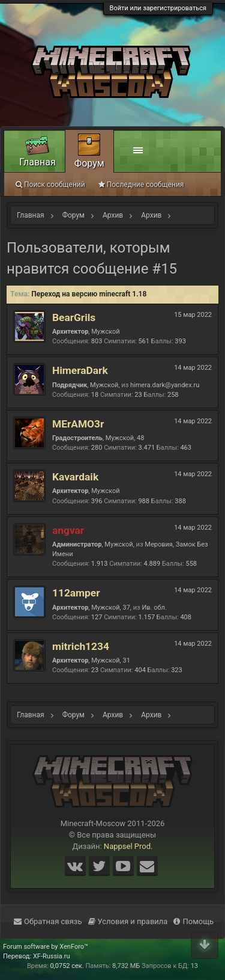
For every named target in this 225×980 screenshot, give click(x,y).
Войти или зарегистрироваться (158, 8)
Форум (89, 163)
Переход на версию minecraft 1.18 (89, 294)
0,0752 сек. (67, 966)
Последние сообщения (141, 185)
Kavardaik (75, 477)
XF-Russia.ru (52, 956)
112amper (76, 593)
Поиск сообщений (50, 185)
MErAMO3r (78, 424)
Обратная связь (48, 921)
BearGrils (74, 317)
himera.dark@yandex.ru (165, 385)
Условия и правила (128, 921)
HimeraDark (80, 370)
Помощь (193, 921)
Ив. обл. (154, 608)
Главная (37, 162)
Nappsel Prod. (128, 846)
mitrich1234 (81, 646)
